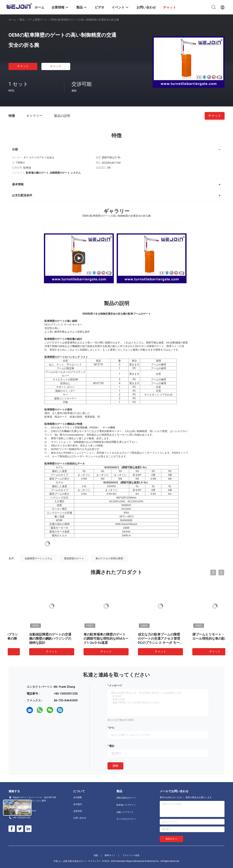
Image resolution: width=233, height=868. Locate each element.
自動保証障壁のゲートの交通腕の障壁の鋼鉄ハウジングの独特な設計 (197, 638)
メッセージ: (116, 685)
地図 (96, 855)
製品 (22, 20)
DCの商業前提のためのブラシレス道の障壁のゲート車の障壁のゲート (143, 638)
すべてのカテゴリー (126, 819)
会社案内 (78, 804)
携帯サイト (110, 855)
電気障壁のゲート (74, 558)
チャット (23, 66)
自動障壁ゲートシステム (39, 558)
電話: (112, 746)
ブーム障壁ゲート (37, 20)
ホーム (12, 20)
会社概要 (78, 797)
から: (112, 728)
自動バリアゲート (125, 812)
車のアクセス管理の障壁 (109, 558)
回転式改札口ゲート (126, 798)
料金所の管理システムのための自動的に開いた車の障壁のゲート (88, 638)
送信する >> (171, 839)
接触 (115, 766)
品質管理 (78, 811)
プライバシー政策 (131, 855)
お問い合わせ (80, 818)
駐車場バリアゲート (126, 805)
